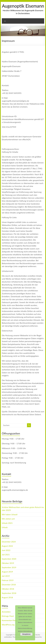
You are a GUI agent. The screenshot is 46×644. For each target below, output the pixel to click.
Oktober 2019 (8, 563)
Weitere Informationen (25, 631)
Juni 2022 (6, 550)
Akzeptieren (26, 634)
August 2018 (7, 597)
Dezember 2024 (9, 542)
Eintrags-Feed (8, 616)
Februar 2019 (8, 580)
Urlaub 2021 (7, 523)
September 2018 (9, 593)
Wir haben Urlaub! (10, 514)
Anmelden (6, 612)
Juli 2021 (6, 554)
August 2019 (7, 572)
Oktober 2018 (8, 589)
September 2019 (9, 567)
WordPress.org (8, 625)
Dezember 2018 (9, 585)
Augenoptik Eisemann (23, 6)
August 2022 (7, 546)
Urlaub (5, 527)
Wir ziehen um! (8, 519)
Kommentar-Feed (9, 620)
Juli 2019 (6, 576)
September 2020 (9, 559)
